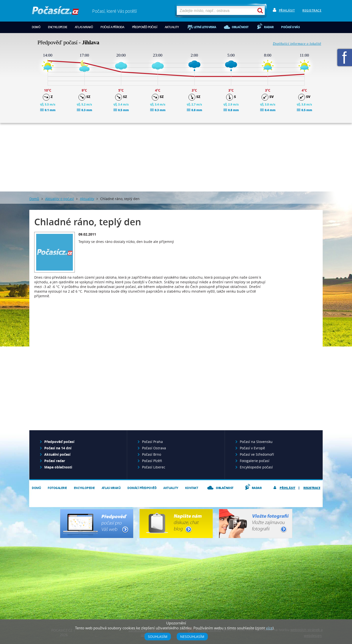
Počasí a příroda (112, 27)
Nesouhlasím (192, 637)
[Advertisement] (176, 157)
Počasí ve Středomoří (257, 454)
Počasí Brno (152, 454)
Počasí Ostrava (154, 448)
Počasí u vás (290, 27)
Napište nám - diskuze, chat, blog (176, 524)
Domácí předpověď (142, 488)
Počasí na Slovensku (256, 442)
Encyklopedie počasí (256, 467)
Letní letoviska (205, 27)
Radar (269, 27)
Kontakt (192, 488)
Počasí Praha (152, 442)
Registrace (312, 10)
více (269, 628)
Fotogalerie (57, 488)
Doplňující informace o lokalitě (297, 44)
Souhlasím (158, 637)
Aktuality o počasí (60, 199)
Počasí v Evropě (252, 448)
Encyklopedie (58, 27)
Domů (36, 27)
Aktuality (172, 27)
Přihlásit (287, 10)
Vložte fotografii (256, 524)
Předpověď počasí (145, 27)
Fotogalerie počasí (255, 461)
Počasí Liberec (154, 467)
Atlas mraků (84, 27)
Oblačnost (240, 27)
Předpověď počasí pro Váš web (97, 524)
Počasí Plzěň (152, 461)
